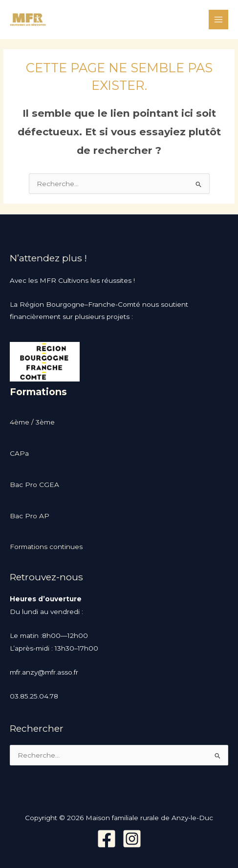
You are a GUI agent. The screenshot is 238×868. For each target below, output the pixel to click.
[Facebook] (107, 839)
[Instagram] (132, 839)
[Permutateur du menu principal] (219, 20)
